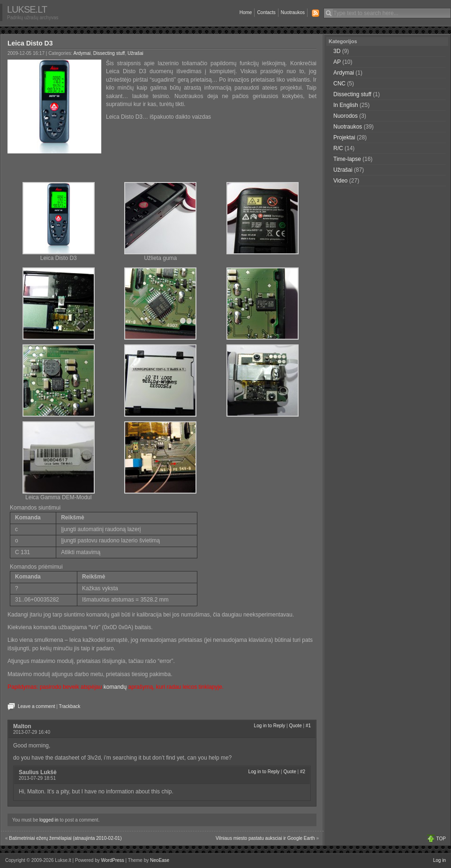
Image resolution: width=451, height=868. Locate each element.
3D (337, 51)
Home (246, 12)
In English (346, 105)
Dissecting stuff (109, 53)
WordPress (113, 860)
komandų (115, 687)
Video (340, 181)
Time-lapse (347, 159)
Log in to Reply (270, 726)
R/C (338, 148)
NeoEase (160, 860)
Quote (295, 726)
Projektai (344, 137)
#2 (303, 772)
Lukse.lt (27, 9)
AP (337, 62)
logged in (49, 820)
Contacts (266, 12)
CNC (339, 84)
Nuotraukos (293, 12)
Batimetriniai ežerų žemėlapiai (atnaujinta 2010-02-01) (65, 838)
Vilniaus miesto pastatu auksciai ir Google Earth (265, 838)
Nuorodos (346, 116)
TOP (441, 839)
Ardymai (82, 53)
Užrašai (135, 53)
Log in (440, 860)
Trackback (69, 706)
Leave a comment (37, 706)
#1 (308, 726)
